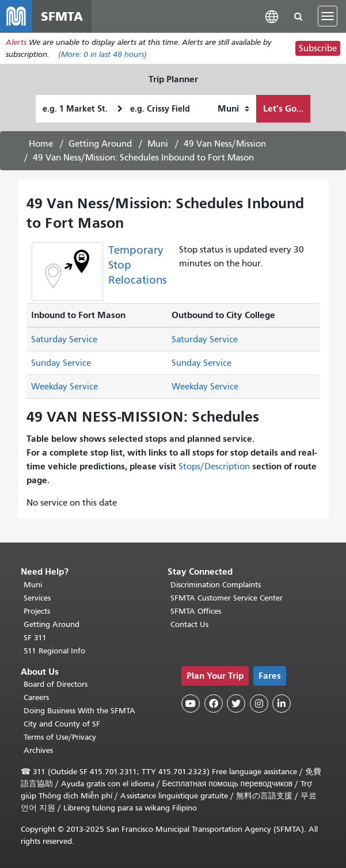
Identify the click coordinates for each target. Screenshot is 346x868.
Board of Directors (56, 684)
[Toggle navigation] (328, 16)
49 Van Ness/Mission (225, 144)
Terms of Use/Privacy (60, 737)
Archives (38, 750)
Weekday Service (64, 387)
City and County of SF (62, 724)
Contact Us (189, 624)
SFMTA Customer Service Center (227, 598)
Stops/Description (214, 466)
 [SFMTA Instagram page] (259, 703)
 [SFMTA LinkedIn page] (282, 703)
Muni (158, 144)
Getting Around (100, 144)
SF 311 (35, 638)
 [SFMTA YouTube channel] (191, 703)
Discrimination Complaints (216, 585)
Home (41, 144)
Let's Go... (283, 108)
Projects (37, 611)
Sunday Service (61, 363)
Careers (36, 697)
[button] (272, 16)
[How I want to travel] (233, 109)
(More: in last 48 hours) (102, 54)
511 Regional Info (54, 651)
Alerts (16, 42)
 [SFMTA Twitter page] (236, 703)
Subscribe (318, 48)
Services (37, 598)
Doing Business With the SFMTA (79, 711)
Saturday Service (64, 339)
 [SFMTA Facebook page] (214, 703)
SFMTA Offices (196, 611)
